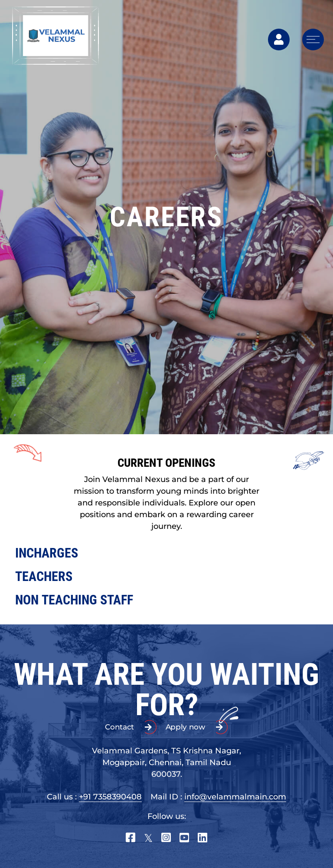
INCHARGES (47, 553)
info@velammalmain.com (235, 797)
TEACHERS (44, 576)
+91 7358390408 (110, 797)
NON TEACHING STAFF (74, 600)
